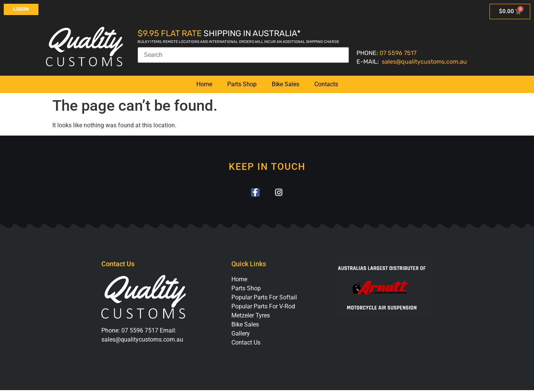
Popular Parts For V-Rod (263, 308)
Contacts (326, 84)
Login (21, 9)
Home (204, 84)
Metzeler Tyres (251, 317)
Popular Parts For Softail (264, 299)
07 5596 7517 (398, 53)
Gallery (241, 335)
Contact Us (246, 344)
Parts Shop (242, 84)
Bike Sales (285, 84)
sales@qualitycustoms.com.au (424, 62)
